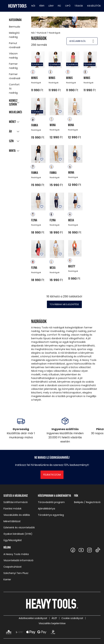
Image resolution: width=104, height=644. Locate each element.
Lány (51, 6)
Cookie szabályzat (72, 618)
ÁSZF (54, 618)
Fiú (59, 6)
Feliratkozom (52, 475)
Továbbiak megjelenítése (64, 304)
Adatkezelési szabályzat (33, 618)
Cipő (68, 6)
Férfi (42, 6)
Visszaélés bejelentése (52, 623)
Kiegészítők (94, 6)
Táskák (79, 6)
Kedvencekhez (60, 112)
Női (33, 6)
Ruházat (42, 33)
